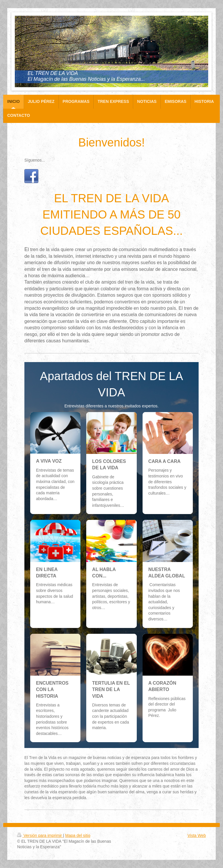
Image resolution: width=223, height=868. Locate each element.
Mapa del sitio (78, 835)
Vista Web (197, 835)
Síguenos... (35, 160)
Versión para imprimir (40, 835)
